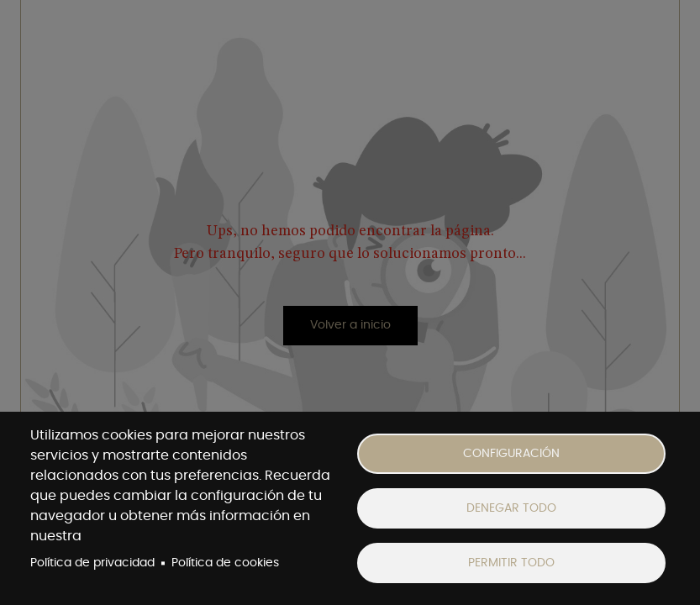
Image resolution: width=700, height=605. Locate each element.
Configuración (511, 454)
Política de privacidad (92, 563)
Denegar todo (511, 508)
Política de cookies (225, 563)
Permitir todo (511, 563)
